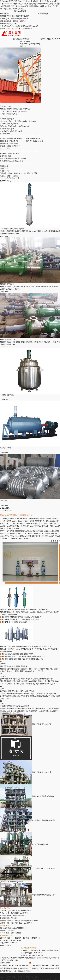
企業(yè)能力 (24, 39)
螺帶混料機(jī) (41, 965)
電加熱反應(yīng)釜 (7, 129)
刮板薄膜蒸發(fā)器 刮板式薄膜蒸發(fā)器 (15, 109)
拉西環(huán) (30, 965)
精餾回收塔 (4, 166)
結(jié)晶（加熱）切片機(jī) (10, 153)
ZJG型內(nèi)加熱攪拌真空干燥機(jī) (13, 158)
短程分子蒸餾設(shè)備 (35, 141)
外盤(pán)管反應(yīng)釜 (9, 124)
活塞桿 (57, 965)
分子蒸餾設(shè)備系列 (8, 24)
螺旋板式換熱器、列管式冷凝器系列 (13, 136)
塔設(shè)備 (4, 171)
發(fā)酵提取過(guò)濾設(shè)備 (12, 161)
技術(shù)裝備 (25, 41)
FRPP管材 (50, 965)
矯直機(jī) (22, 965)
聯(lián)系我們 (55, 39)
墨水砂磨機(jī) (7, 971)
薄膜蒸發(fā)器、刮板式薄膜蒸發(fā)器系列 (16, 16)
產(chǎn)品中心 (6, 14)
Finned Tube (13, 965)
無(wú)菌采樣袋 (48, 968)
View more (4, 236)
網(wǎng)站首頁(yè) (7, 9)
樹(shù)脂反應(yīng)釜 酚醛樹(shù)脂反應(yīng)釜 (18, 121)
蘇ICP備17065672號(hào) (20, 963)
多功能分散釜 (5, 134)
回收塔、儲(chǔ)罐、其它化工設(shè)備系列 (16, 28)
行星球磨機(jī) (5, 968)
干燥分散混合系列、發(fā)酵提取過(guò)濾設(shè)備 (19, 26)
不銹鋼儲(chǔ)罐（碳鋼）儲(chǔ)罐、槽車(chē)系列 (19, 173)
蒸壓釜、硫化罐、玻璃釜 (9, 176)
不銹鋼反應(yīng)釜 (7, 119)
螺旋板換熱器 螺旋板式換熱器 (11, 138)
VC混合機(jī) (17, 971)
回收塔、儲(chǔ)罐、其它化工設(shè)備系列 (16, 163)
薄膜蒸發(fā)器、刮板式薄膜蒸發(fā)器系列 (16, 104)
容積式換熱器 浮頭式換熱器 (10, 146)
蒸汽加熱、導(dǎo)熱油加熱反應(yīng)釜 (15, 126)
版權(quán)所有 (25, 960)
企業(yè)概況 (19, 9)
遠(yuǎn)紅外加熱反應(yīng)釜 (11, 131)
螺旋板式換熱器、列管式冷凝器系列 (13, 21)
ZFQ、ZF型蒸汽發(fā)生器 (10, 178)
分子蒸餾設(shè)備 (33, 138)
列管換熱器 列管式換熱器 (9, 143)
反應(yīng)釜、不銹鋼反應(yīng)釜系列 (14, 19)
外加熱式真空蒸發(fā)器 (9, 114)
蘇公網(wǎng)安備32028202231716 (43, 963)
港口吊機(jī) (26, 971)
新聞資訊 (16, 39)
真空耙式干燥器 (6, 156)
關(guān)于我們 (20, 11)
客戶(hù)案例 (45, 39)
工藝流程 (23, 46)
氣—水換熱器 (5, 148)
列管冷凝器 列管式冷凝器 (9, 141)
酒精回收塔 (4, 168)
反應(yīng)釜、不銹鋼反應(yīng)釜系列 (14, 116)
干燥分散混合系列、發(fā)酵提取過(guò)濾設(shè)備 (19, 151)
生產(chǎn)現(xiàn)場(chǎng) (30, 44)
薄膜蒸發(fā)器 (43, 14)
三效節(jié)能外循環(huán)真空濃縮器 (14, 111)
